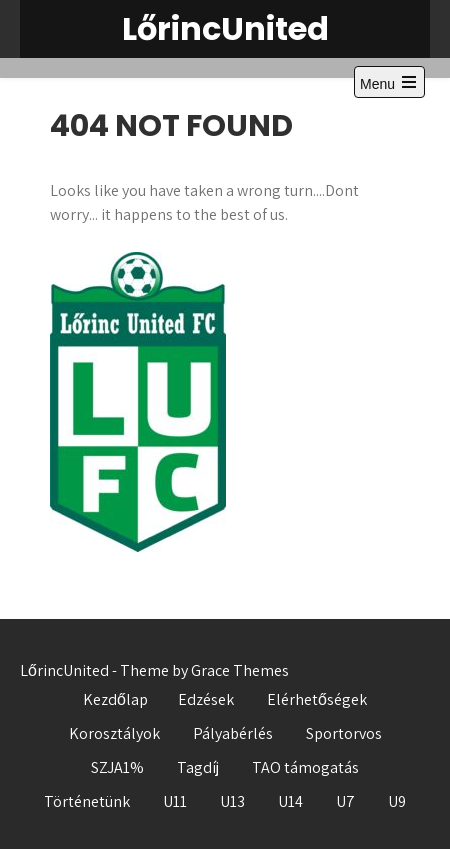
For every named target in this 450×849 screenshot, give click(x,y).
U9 (397, 801)
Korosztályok (114, 733)
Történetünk (87, 801)
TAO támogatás (305, 767)
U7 (345, 801)
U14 (290, 801)
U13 (232, 801)
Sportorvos (344, 733)
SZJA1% (117, 767)
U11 (175, 801)
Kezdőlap (115, 699)
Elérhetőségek (317, 699)
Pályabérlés (233, 733)
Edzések (206, 699)
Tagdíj (198, 767)
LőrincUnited (225, 28)
